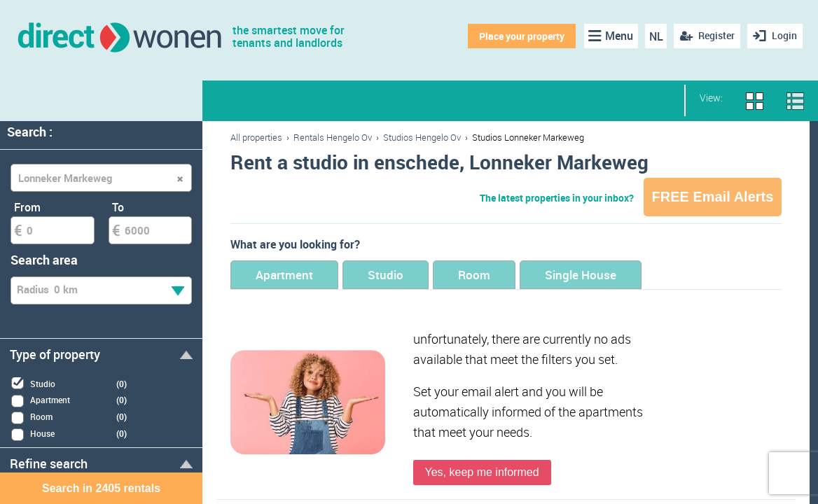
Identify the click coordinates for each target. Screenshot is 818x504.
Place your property (522, 36)
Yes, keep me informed (482, 472)
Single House (581, 275)
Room (474, 275)
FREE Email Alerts (713, 197)
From (27, 207)
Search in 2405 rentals (101, 488)
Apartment (284, 275)
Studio (386, 275)
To (118, 207)
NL (656, 36)
